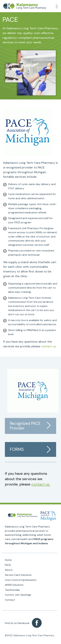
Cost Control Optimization (21, 580)
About (9, 570)
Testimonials (12, 590)
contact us (48, 346)
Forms (17, 449)
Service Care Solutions (18, 575)
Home (8, 560)
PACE (8, 565)
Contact (10, 600)
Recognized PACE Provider (25, 426)
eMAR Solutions (14, 585)
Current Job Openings (18, 595)
